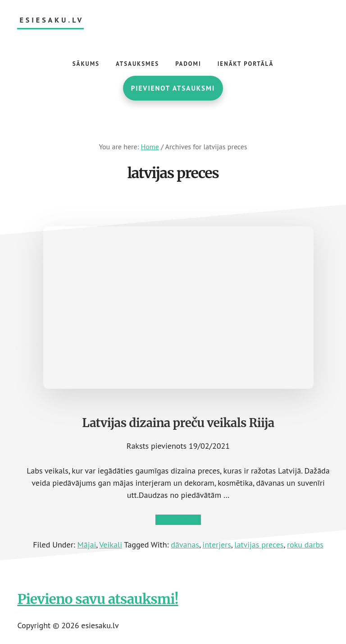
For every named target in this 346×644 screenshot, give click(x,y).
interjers (217, 545)
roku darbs (305, 545)
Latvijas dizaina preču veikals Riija (178, 423)
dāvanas (185, 545)
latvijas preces (259, 545)
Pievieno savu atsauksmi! (98, 599)
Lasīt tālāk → (178, 520)
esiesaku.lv (52, 20)
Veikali (111, 545)
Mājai (87, 545)
